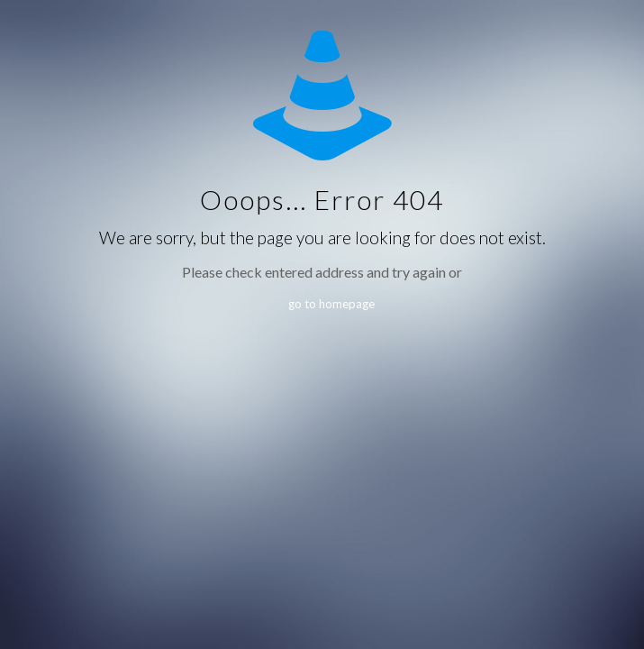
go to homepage (331, 304)
